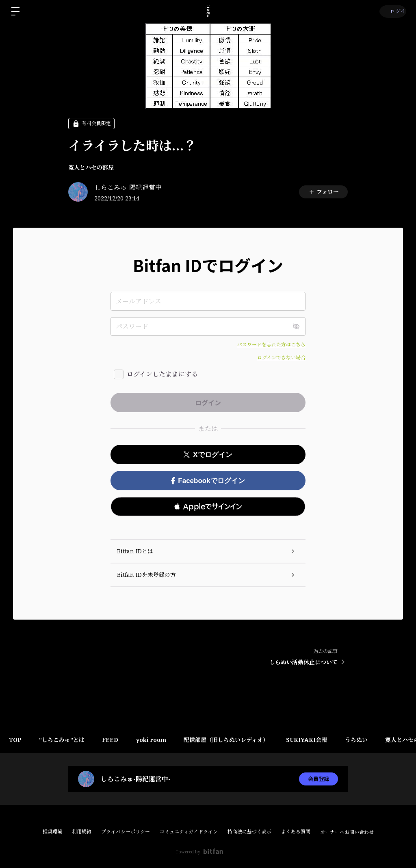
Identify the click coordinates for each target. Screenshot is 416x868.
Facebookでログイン (208, 481)
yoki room (160, 740)
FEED (117, 740)
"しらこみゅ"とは (66, 740)
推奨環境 (52, 832)
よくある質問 (296, 832)
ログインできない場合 (281, 358)
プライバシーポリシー (126, 832)
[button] (208, 507)
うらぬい (374, 740)
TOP (16, 740)
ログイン (392, 11)
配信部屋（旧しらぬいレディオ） (238, 740)
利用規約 (82, 832)
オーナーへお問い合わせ (347, 832)
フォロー (324, 192)
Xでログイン (208, 455)
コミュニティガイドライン (189, 832)
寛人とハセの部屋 (91, 167)
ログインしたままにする (162, 374)
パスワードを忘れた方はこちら (271, 345)
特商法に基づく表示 (249, 832)
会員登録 (318, 779)
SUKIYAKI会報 (322, 740)
